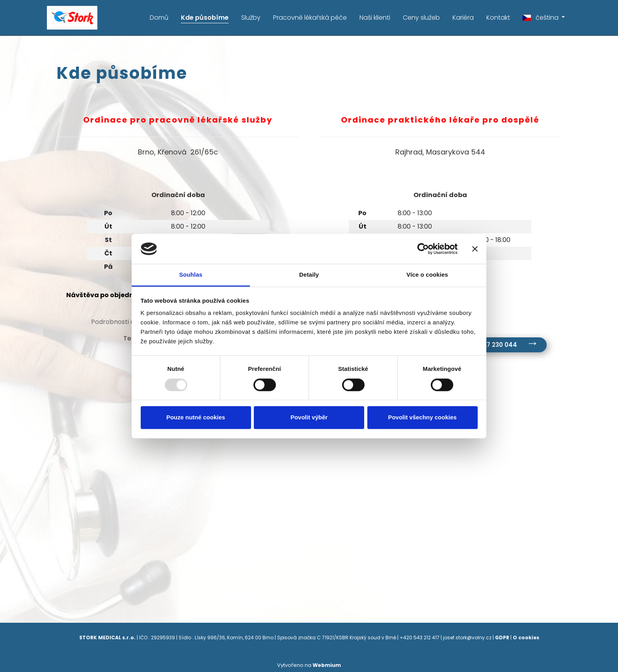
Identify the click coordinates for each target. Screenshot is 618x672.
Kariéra (463, 18)
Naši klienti (375, 18)
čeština (541, 18)
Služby (251, 18)
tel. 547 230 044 (493, 345)
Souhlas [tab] (191, 275)
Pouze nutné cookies (196, 418)
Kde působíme (205, 18)
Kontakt (498, 18)
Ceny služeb (421, 18)
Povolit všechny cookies (422, 418)
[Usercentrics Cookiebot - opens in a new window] (423, 249)
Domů (159, 18)
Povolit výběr (309, 418)
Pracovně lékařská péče (310, 18)
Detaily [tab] (309, 275)
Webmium (327, 665)
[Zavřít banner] (475, 249)
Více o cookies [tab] (427, 275)
